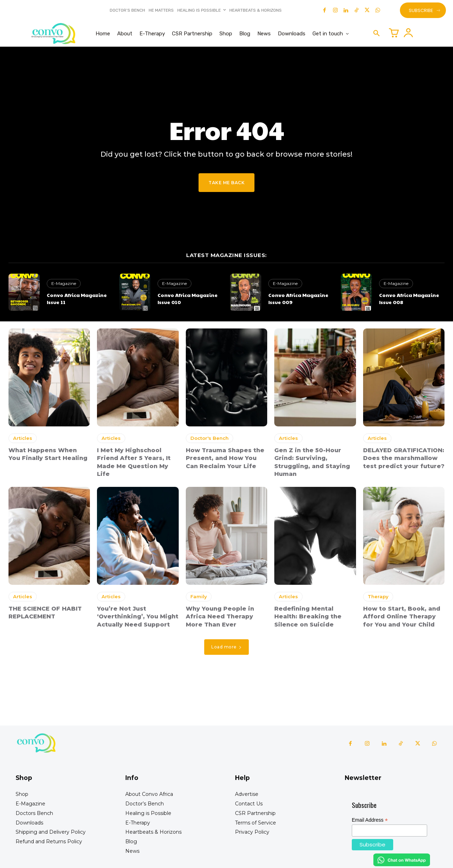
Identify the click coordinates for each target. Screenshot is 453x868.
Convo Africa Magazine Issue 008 (409, 298)
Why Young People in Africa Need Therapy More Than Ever (220, 617)
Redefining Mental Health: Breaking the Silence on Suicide (308, 617)
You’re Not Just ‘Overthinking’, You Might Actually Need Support (138, 617)
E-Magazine (64, 283)
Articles (23, 438)
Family (199, 596)
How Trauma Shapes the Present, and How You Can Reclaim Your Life (225, 458)
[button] (377, 34)
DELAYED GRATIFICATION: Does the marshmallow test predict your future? (404, 458)
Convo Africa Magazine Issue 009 (298, 298)
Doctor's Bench (210, 438)
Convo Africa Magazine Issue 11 (77, 298)
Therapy (378, 596)
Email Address (370, 820)
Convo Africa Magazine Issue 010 (188, 298)
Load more (226, 647)
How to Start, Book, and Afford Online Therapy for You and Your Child (402, 617)
